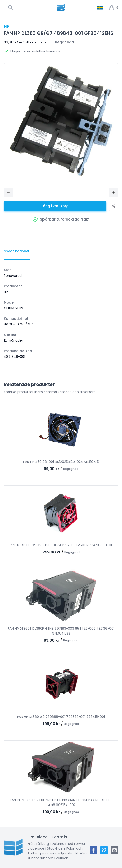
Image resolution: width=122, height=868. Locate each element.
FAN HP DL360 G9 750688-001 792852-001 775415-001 (61, 717)
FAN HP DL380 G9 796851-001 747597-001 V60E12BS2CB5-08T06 (61, 545)
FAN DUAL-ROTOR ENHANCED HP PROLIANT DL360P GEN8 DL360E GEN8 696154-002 (61, 802)
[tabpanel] (61, 313)
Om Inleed (38, 837)
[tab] (17, 251)
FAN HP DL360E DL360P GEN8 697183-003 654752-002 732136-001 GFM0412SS (61, 631)
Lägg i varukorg (55, 206)
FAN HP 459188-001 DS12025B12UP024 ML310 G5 (61, 462)
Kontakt (60, 837)
